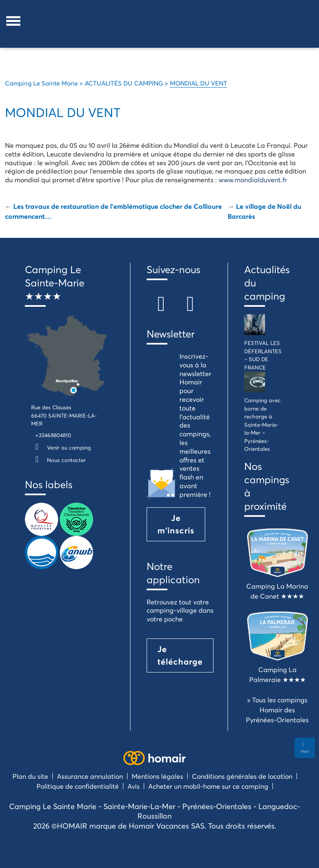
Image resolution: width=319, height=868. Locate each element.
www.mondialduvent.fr (253, 180)
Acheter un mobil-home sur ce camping (208, 786)
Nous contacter (59, 460)
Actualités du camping (264, 283)
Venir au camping (61, 447)
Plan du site (30, 776)
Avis (134, 786)
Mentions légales (157, 776)
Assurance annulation (90, 776)
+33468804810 (53, 435)
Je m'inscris (176, 524)
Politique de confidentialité (78, 786)
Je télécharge (180, 655)
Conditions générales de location (242, 776)
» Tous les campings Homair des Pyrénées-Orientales (277, 710)
